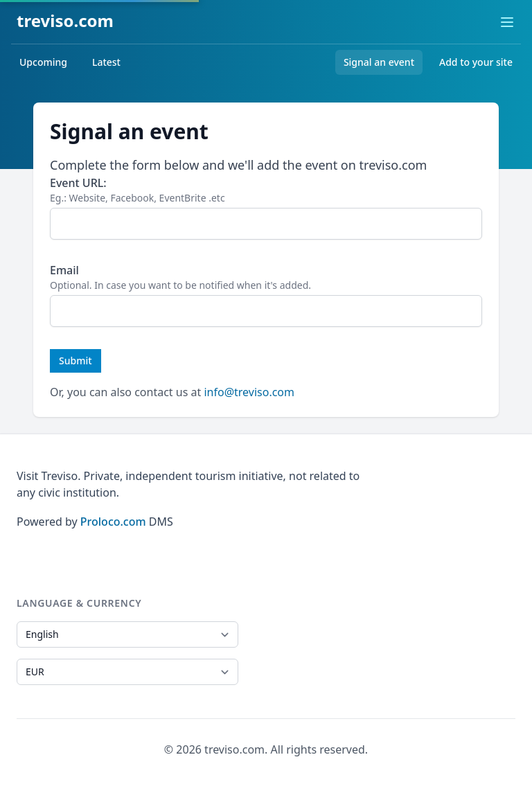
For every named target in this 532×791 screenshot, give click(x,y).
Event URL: (78, 183)
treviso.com (65, 20)
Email (64, 270)
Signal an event (379, 62)
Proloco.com (113, 522)
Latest (106, 62)
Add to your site (476, 62)
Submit (76, 361)
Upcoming (43, 62)
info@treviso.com (249, 392)
